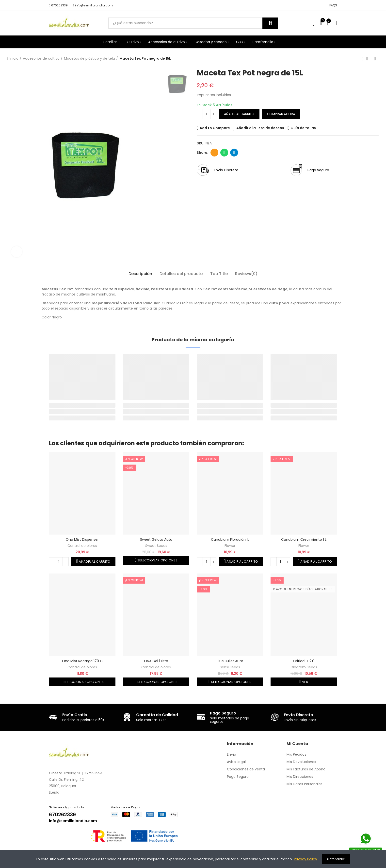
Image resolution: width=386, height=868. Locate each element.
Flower (230, 546)
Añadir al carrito (239, 114)
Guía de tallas (303, 128)
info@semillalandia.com (73, 821)
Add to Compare (215, 128)
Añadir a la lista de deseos (260, 128)
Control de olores (82, 546)
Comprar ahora (281, 114)
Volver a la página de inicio (369, 59)
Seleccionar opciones (157, 560)
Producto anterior (363, 59)
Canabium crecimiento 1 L (304, 539)
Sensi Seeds (230, 667)
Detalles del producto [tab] (181, 274)
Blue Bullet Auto (230, 661)
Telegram (234, 153)
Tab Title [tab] (219, 274)
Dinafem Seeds (304, 667)
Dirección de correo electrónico (215, 153)
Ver (305, 682)
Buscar (270, 23)
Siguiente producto (375, 59)
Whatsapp (224, 153)
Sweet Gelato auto (156, 539)
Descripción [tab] (140, 274)
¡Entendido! (336, 859)
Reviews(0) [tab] (246, 274)
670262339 (62, 815)
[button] (58, 5)
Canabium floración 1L (230, 539)
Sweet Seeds (156, 546)
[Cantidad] (207, 114)
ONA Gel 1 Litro (156, 661)
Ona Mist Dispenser (82, 539)
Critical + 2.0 (304, 661)
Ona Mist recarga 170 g (82, 661)
